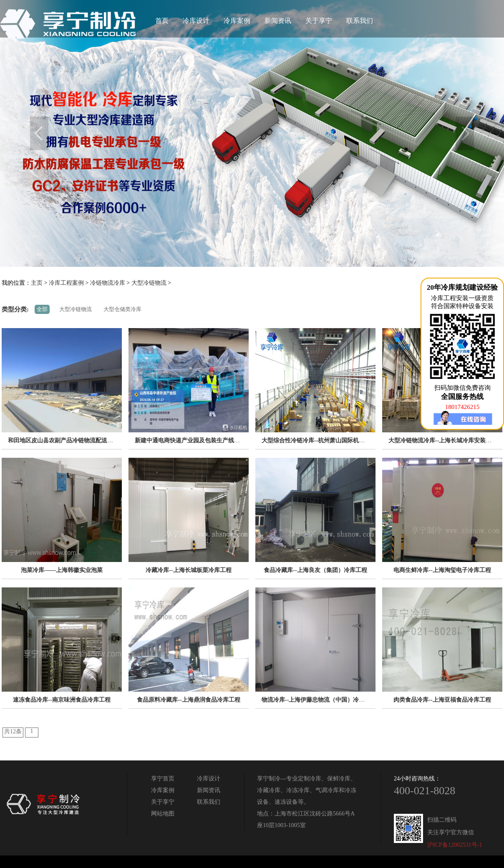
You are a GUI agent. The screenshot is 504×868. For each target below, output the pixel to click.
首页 (162, 21)
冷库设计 (196, 21)
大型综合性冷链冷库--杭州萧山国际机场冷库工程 (325, 440)
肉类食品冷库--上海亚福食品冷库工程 (442, 700)
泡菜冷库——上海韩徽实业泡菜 (62, 570)
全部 (42, 309)
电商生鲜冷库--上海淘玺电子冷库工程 (442, 570)
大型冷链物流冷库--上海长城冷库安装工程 (443, 440)
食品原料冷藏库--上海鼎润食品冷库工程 (188, 700)
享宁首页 (163, 779)
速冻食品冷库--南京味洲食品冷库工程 (62, 700)
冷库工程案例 (66, 283)
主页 (37, 283)
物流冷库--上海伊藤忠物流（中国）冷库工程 (319, 700)
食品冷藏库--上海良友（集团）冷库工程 (315, 570)
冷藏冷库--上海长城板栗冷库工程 (188, 570)
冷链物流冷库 (108, 283)
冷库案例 (237, 21)
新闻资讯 (278, 21)
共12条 (13, 731)
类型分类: (15, 309)
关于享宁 (319, 21)
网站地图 (163, 814)
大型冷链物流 (149, 283)
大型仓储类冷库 (122, 309)
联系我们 (360, 21)
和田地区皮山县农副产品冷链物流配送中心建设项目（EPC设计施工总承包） (107, 440)
